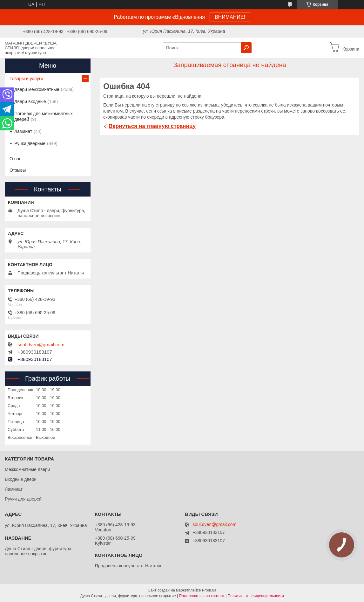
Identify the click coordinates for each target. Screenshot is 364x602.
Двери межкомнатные (37, 89)
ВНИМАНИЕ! (230, 17)
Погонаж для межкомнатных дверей (44, 116)
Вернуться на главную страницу (152, 126)
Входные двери (21, 479)
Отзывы (18, 170)
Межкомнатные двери (27, 469)
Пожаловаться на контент (202, 596)
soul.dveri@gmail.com (41, 345)
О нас (15, 159)
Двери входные (30, 101)
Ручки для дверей (23, 499)
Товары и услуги (26, 79)
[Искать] (246, 48)
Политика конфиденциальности (256, 596)
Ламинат (23, 131)
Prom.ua (209, 590)
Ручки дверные (30, 143)
